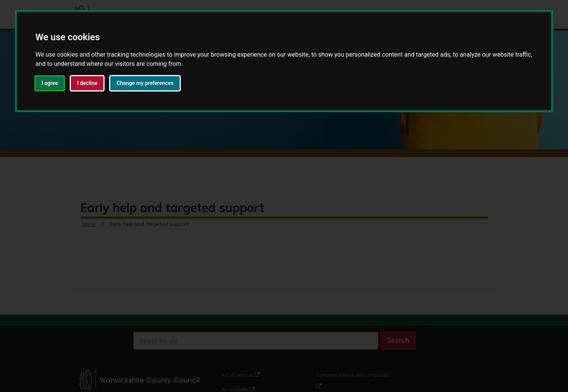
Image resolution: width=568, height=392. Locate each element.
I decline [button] (87, 83)
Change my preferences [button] (145, 83)
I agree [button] (50, 83)
